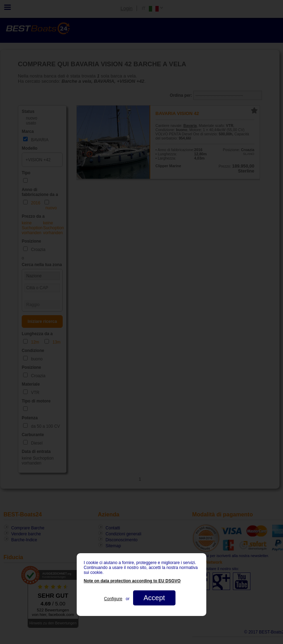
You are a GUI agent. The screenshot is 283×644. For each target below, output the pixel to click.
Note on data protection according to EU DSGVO (132, 581)
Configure (113, 599)
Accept (154, 598)
